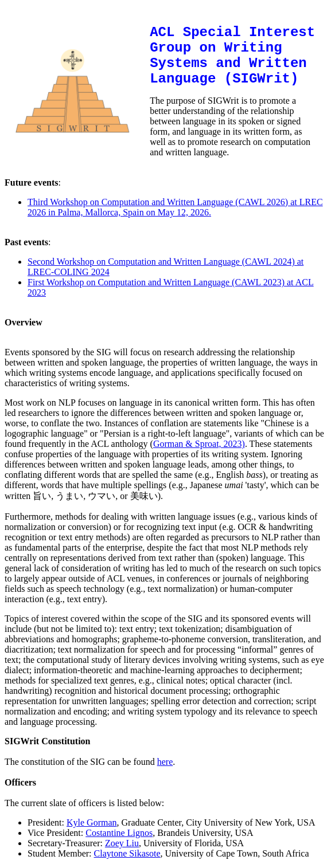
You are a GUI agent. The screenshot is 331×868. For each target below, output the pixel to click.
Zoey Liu (122, 843)
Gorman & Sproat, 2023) (199, 444)
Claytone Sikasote (127, 853)
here (165, 762)
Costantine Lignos (119, 833)
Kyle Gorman (92, 822)
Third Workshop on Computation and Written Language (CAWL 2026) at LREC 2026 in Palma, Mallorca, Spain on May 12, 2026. (175, 207)
